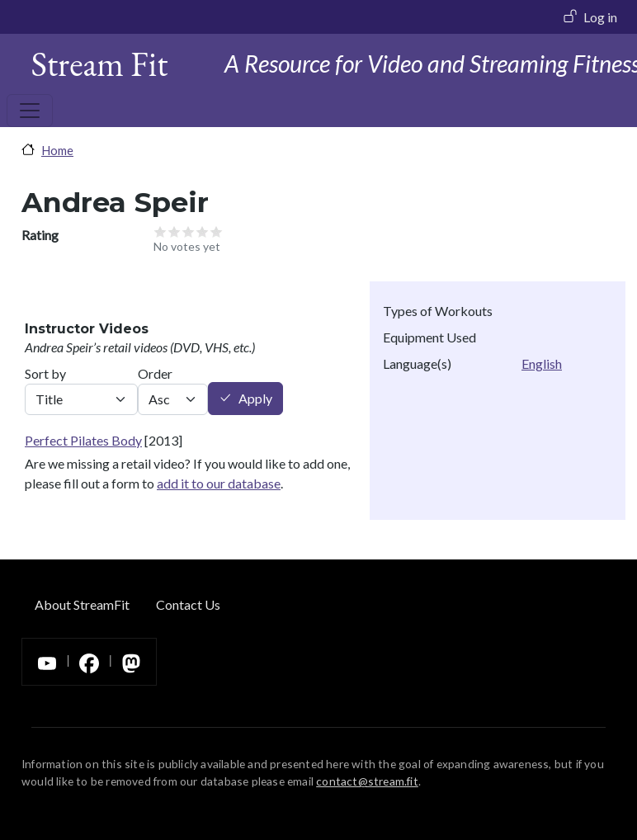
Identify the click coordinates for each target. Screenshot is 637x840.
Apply (255, 399)
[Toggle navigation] (30, 111)
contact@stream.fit (367, 781)
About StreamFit (82, 604)
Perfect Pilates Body (83, 440)
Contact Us (188, 604)
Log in (600, 17)
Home (57, 150)
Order (155, 373)
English (542, 363)
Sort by (45, 373)
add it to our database (219, 483)
